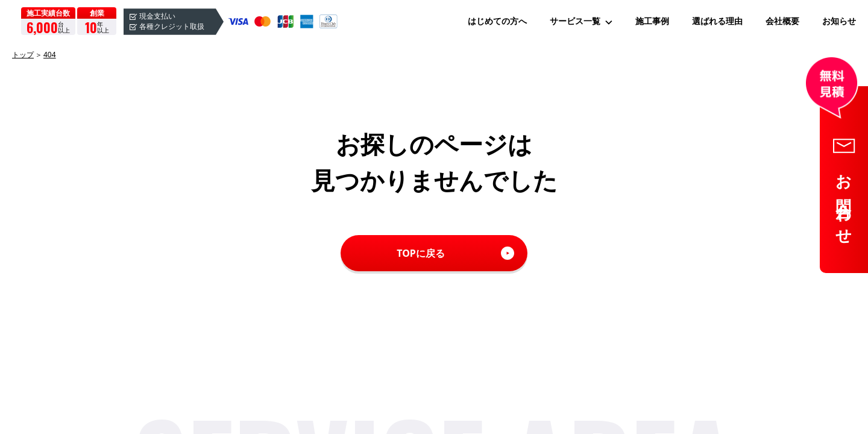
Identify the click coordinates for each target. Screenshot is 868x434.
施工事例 (652, 21)
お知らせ (839, 21)
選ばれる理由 (717, 21)
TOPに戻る (421, 253)
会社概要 (782, 21)
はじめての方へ (497, 21)
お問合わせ (844, 202)
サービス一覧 (575, 21)
